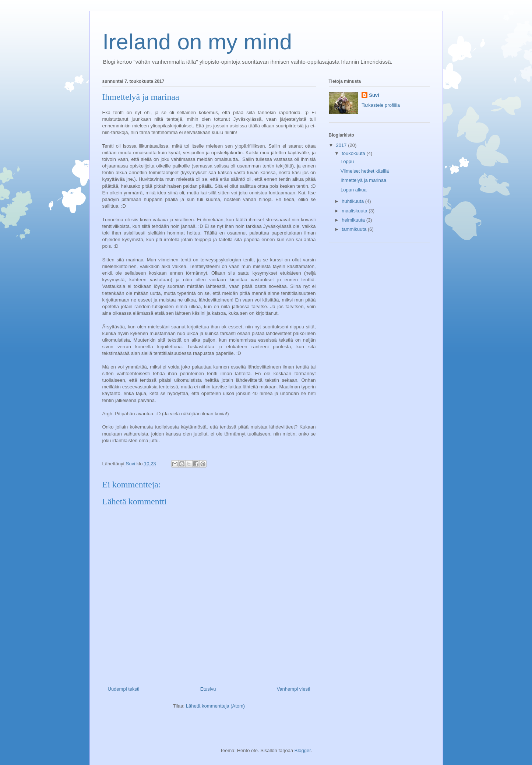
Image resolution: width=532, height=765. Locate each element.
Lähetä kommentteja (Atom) (215, 706)
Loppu (347, 161)
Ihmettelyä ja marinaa (363, 180)
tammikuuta (355, 229)
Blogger (303, 750)
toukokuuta (354, 153)
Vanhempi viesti (294, 689)
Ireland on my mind (197, 42)
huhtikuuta (353, 201)
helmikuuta (354, 220)
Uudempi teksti (124, 689)
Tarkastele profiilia (381, 105)
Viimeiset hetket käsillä (365, 171)
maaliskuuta (355, 211)
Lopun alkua (354, 190)
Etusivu (208, 689)
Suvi (374, 95)
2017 (342, 145)
